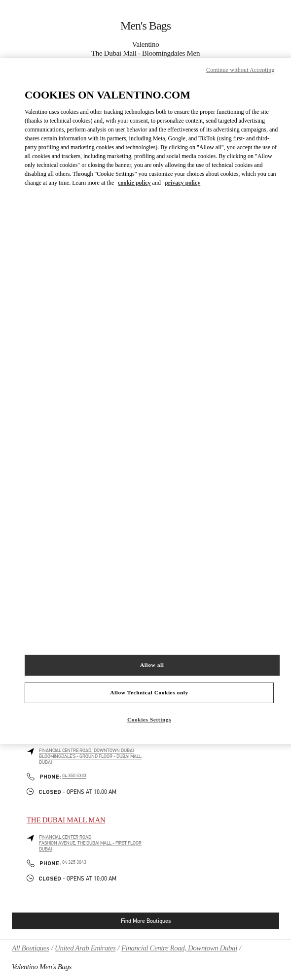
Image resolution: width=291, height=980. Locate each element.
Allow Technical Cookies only (149, 692)
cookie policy (134, 183)
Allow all (152, 665)
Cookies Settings (149, 719)
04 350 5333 (74, 776)
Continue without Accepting (240, 69)
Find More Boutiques (146, 921)
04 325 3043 (74, 862)
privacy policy (182, 183)
